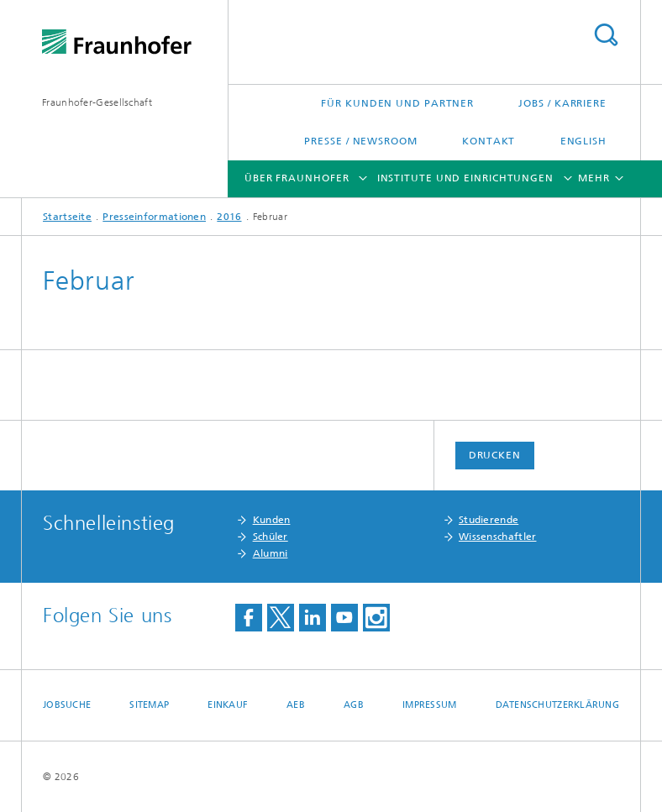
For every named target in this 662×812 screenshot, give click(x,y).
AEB (296, 705)
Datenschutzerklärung (558, 705)
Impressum (429, 705)
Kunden (272, 520)
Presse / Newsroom (360, 141)
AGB (354, 705)
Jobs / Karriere (562, 103)
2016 (229, 217)
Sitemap (149, 705)
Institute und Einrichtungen (465, 178)
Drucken (495, 455)
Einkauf (228, 705)
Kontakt (489, 141)
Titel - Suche (606, 35)
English (583, 141)
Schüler (271, 537)
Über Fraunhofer (297, 178)
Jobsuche (67, 705)
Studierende (489, 520)
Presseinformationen (154, 217)
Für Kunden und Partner (397, 103)
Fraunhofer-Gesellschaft (97, 102)
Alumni (271, 553)
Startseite (67, 217)
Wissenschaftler (498, 537)
